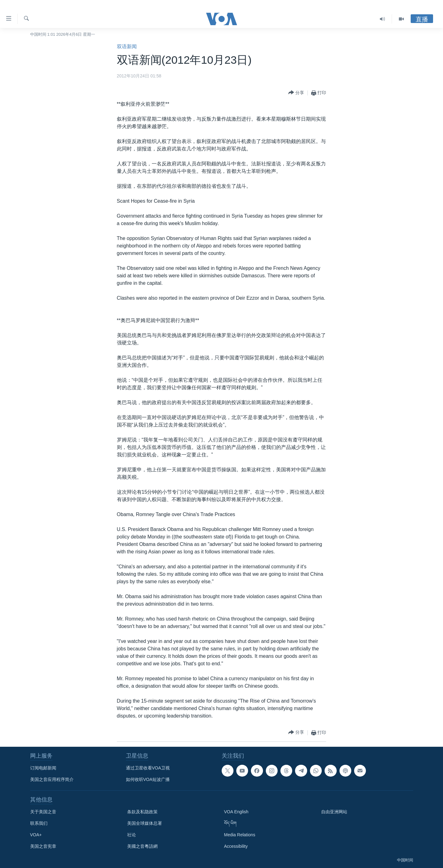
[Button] (296, 93)
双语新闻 (127, 46)
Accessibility (236, 846)
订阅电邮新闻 (43, 768)
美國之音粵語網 (142, 846)
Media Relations (240, 835)
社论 (132, 835)
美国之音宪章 (43, 846)
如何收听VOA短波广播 (148, 779)
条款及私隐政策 (142, 812)
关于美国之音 (43, 812)
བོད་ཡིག (230, 823)
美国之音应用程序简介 (52, 779)
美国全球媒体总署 (145, 823)
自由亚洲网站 (334, 812)
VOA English (236, 812)
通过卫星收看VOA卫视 (148, 768)
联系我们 (39, 823)
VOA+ (36, 835)
